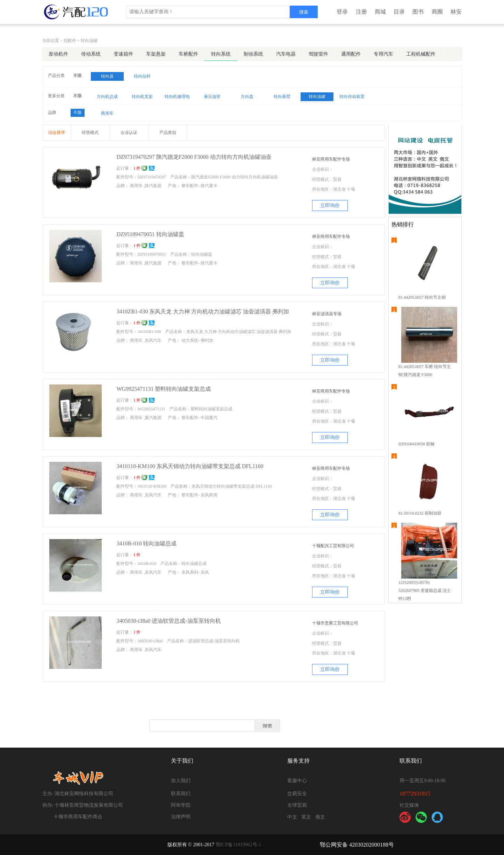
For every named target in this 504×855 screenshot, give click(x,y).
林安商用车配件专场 (331, 159)
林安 (456, 12)
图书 (418, 12)
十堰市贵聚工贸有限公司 (335, 623)
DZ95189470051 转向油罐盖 (150, 234)
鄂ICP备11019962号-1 (239, 845)
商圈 (437, 12)
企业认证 (129, 133)
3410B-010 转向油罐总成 (146, 543)
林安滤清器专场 (327, 314)
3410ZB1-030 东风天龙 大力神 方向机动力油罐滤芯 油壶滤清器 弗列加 (203, 312)
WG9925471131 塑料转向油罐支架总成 (164, 389)
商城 (380, 12)
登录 (342, 12)
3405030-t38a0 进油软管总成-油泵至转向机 (168, 621)
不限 (78, 76)
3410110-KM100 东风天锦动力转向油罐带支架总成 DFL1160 (190, 466)
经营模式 (90, 133)
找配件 (70, 41)
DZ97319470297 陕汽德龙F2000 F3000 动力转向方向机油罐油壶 (194, 157)
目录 (399, 12)
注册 (361, 12)
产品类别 (168, 133)
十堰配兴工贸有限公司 (333, 546)
